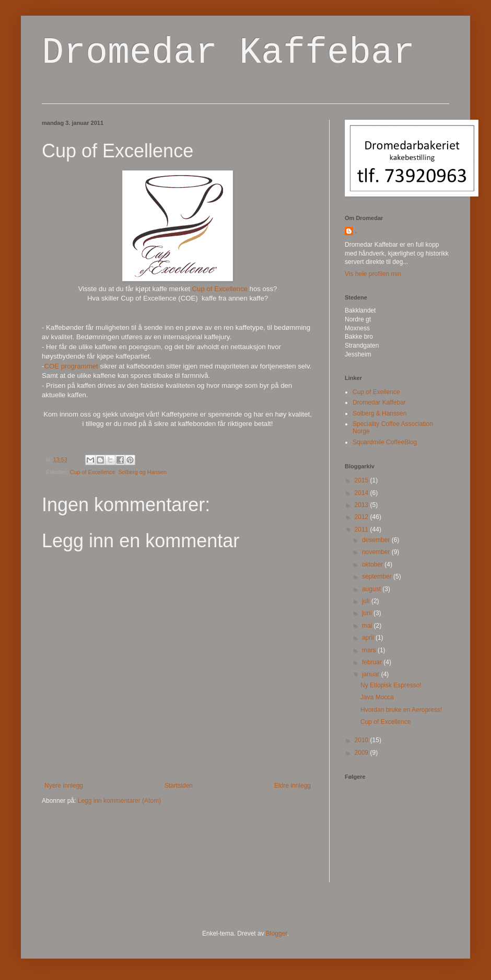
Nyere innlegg (64, 786)
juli (367, 601)
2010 (363, 740)
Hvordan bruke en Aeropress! (401, 710)
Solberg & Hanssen (379, 413)
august (372, 589)
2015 (363, 480)
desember (377, 540)
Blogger (277, 933)
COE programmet (71, 366)
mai (368, 626)
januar (372, 674)
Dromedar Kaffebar (228, 53)
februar (373, 662)
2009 (363, 753)
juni (368, 613)
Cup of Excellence (220, 289)
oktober (373, 564)
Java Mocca (377, 697)
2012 (363, 517)
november (377, 552)
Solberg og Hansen (143, 472)
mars (370, 650)
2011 (363, 529)
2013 (363, 505)
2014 (363, 493)
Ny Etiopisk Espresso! (391, 685)
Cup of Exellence (376, 392)
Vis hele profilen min (373, 274)
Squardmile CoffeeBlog (385, 442)
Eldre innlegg (293, 786)
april (369, 638)
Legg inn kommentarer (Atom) (119, 801)
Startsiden (179, 786)
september (378, 577)
